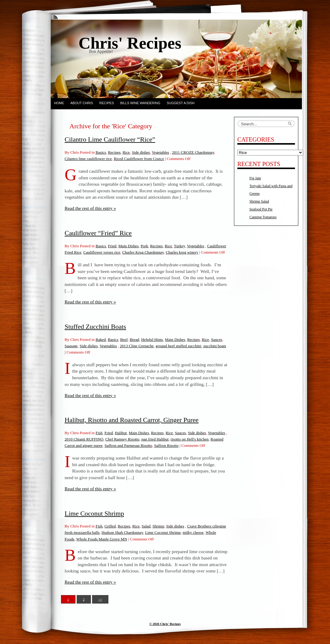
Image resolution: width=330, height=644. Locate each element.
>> (100, 599)
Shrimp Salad (259, 201)
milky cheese (193, 532)
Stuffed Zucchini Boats (95, 327)
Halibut (121, 433)
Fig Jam (255, 178)
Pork (144, 246)
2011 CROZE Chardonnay (193, 152)
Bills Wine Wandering (140, 103)
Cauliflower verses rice (102, 252)
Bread (134, 340)
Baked (101, 340)
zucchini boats (215, 346)
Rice (126, 152)
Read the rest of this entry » (90, 208)
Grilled (110, 526)
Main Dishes (128, 246)
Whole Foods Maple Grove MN (102, 539)
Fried (112, 246)
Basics (101, 152)
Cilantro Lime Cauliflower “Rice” (110, 139)
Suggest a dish (181, 103)
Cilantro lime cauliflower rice (88, 159)
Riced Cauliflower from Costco (139, 159)
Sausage (71, 346)
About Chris (82, 103)
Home (59, 103)
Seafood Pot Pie (261, 209)
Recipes (107, 103)
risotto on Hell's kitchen (190, 439)
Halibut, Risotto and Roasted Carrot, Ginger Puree (132, 420)
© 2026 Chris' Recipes (165, 624)
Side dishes (141, 152)
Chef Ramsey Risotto (122, 439)
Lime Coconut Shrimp (94, 513)
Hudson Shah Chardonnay (122, 532)
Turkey (179, 246)
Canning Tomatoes (263, 217)
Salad (146, 526)
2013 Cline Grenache (137, 346)
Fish (99, 433)
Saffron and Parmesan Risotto (128, 445)
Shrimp (158, 526)
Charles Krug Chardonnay (143, 252)
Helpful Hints (152, 340)
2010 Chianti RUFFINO (84, 439)
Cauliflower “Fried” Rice (98, 233)
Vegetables (160, 152)
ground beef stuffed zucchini (179, 346)
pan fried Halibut (155, 439)
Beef (124, 340)
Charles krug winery (182, 252)
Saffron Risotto (166, 445)
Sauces (217, 340)
